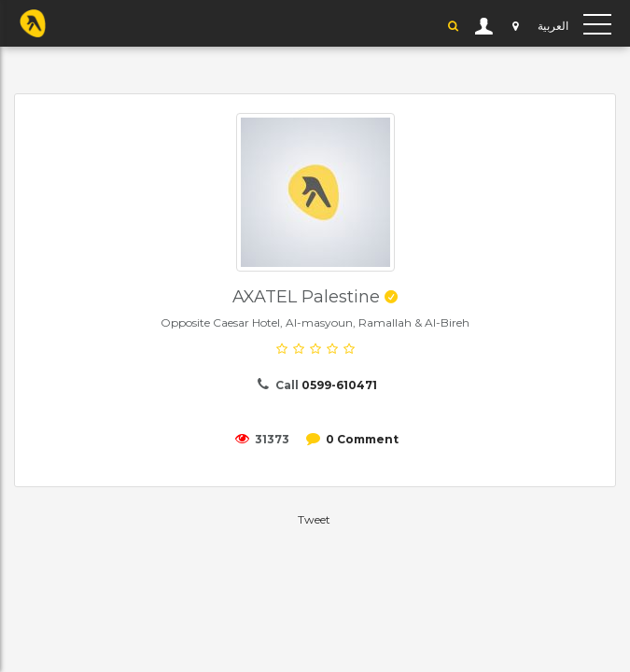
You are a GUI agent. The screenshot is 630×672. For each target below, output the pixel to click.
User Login (484, 26)
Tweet (314, 519)
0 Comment (362, 439)
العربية (553, 26)
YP (33, 23)
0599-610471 (339, 385)
